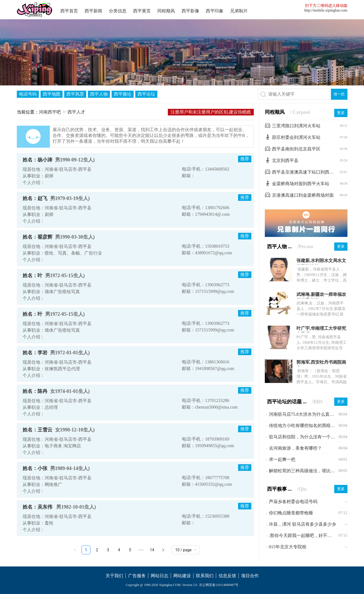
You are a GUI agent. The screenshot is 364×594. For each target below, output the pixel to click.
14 (152, 550)
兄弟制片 (239, 11)
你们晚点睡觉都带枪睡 (291, 513)
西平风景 (75, 94)
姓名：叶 (33, 276)
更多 (341, 113)
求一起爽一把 (282, 459)
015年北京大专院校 (288, 547)
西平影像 (190, 11)
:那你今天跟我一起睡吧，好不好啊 (303, 535)
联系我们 (205, 576)
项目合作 (250, 576)
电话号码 (28, 94)
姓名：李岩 (35, 353)
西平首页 (69, 11)
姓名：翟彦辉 (37, 237)
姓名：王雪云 (37, 430)
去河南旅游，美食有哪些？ (295, 448)
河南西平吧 (50, 112)
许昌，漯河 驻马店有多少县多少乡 (303, 524)
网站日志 (160, 576)
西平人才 (76, 112)
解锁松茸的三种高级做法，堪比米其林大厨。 (304, 471)
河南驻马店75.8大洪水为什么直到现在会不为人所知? (304, 414)
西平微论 (123, 94)
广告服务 (137, 576)
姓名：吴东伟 (38, 507)
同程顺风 (166, 11)
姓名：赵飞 (35, 198)
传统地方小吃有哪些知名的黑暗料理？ (304, 426)
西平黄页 (142, 11)
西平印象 (215, 11)
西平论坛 (146, 94)
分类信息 (118, 11)
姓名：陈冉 (35, 391)
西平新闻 (93, 11)
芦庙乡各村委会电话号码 (293, 502)
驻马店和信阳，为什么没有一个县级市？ (304, 437)
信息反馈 (227, 576)
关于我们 (114, 576)
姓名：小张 (35, 468)
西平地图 (52, 94)
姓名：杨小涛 (37, 160)
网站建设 (182, 576)
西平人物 (99, 94)
